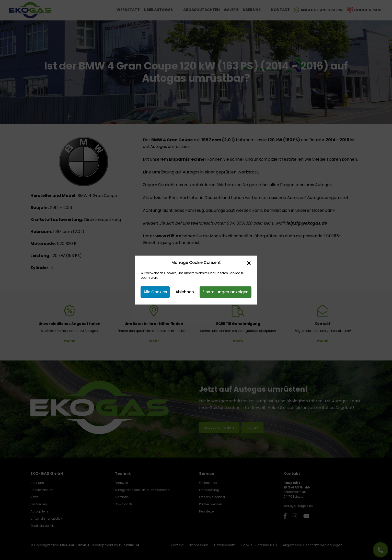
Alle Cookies (155, 292)
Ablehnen (185, 292)
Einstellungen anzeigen (226, 292)
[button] (249, 263)
